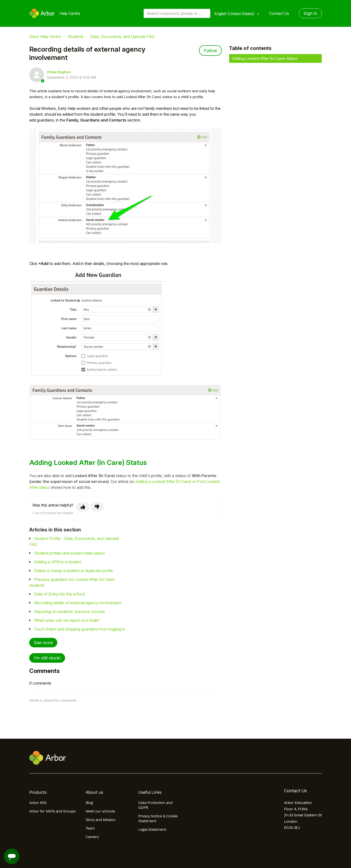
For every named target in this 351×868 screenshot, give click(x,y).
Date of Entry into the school (59, 594)
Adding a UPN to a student (58, 562)
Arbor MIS (38, 803)
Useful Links (150, 792)
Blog (89, 803)
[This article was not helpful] (97, 507)
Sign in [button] (310, 13)
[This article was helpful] (83, 507)
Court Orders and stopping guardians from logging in (80, 629)
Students (76, 37)
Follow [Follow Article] (210, 51)
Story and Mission (100, 820)
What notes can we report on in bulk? (67, 620)
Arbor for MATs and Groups (52, 811)
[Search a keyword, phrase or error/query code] (177, 13)
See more (43, 643)
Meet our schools (100, 811)
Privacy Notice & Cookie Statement (158, 818)
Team (90, 828)
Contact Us (279, 13)
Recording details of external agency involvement (78, 603)
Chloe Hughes (59, 72)
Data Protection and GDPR (155, 805)
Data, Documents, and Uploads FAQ (122, 37)
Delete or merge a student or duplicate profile (73, 571)
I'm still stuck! (47, 658)
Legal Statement (152, 829)
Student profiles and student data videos (70, 553)
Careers (92, 837)
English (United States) (235, 14)
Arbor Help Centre (45, 37)
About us (94, 792)
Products (38, 792)
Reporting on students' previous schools (70, 612)
